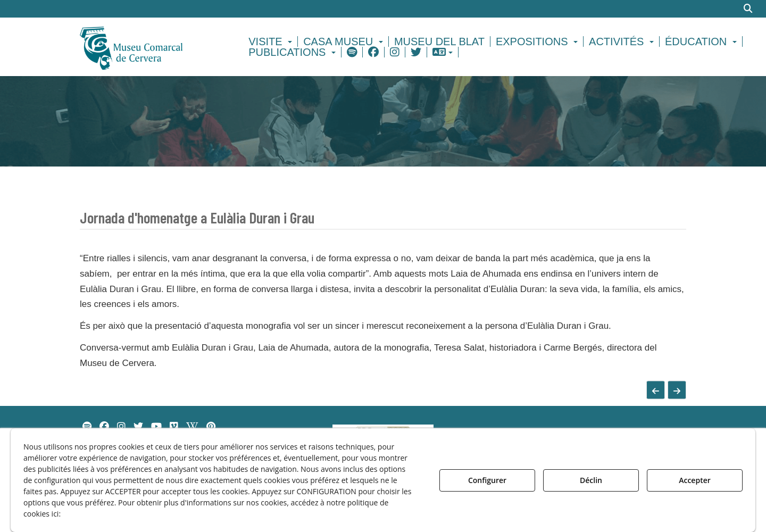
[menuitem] (272, 41)
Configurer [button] (487, 480)
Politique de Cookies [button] (103, 514)
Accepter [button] (695, 480)
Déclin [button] (591, 480)
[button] (150, 47)
